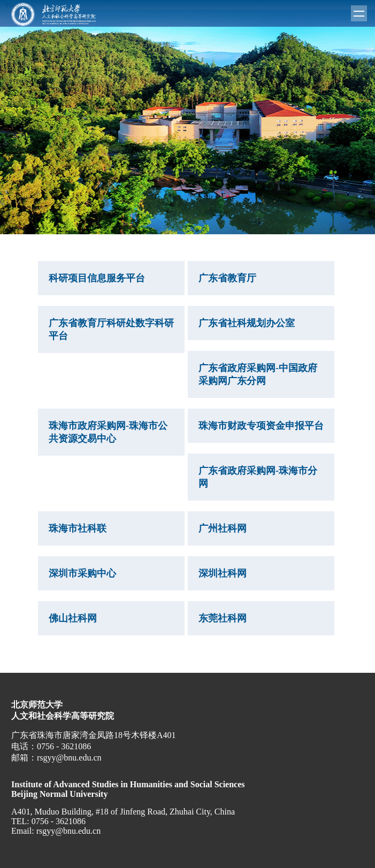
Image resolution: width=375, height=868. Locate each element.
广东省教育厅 (227, 278)
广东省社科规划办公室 (247, 323)
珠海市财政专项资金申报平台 (261, 426)
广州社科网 (223, 528)
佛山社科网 (73, 618)
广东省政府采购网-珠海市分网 (258, 477)
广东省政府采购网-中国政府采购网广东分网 (258, 374)
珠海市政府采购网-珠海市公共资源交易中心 (108, 432)
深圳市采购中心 (82, 573)
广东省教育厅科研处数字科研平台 (111, 329)
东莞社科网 (223, 618)
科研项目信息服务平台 (97, 278)
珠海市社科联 (78, 528)
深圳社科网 (223, 573)
